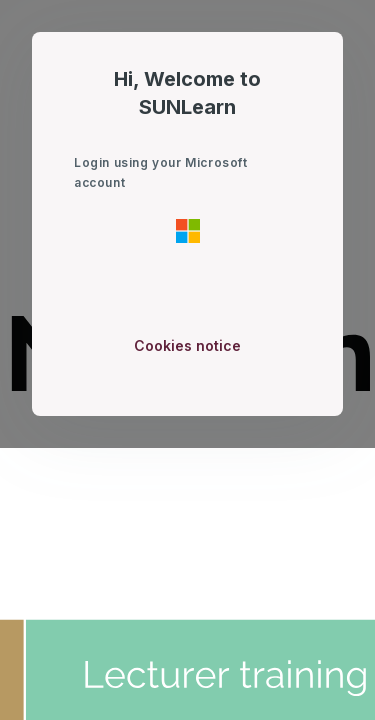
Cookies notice (187, 345)
